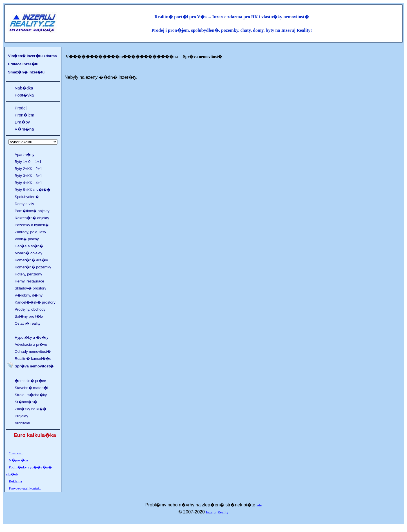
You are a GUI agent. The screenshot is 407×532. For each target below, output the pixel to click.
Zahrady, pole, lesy (30, 232)
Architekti (22, 423)
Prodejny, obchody (30, 309)
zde (259, 505)
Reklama (15, 481)
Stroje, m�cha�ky (31, 395)
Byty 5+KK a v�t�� (33, 190)
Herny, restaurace (29, 281)
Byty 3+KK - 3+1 (28, 176)
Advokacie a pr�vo (31, 344)
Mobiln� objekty (28, 253)
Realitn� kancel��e (33, 359)
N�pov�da (18, 460)
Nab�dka (24, 88)
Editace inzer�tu (23, 64)
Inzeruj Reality (217, 512)
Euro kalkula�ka (35, 435)
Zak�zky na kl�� (31, 409)
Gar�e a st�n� (29, 246)
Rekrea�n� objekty (32, 218)
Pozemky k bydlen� (32, 225)
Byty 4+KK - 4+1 (28, 183)
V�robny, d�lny (29, 295)
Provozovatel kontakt (25, 488)
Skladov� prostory (30, 288)
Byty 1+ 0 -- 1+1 (28, 162)
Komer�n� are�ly (31, 260)
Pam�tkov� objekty (32, 211)
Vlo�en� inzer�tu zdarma (33, 56)
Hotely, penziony (28, 274)
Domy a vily (24, 204)
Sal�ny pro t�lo (29, 316)
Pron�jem (25, 115)
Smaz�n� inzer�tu (26, 72)
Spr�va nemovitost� (34, 366)
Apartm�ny (25, 155)
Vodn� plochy (27, 239)
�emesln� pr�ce (30, 381)
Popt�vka (24, 95)
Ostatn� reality (28, 323)
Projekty (21, 416)
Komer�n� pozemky (33, 267)
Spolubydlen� (27, 197)
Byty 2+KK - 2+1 (28, 169)
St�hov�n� (26, 402)
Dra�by (22, 122)
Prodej (21, 108)
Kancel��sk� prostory (35, 302)
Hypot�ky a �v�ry (32, 337)
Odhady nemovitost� (33, 352)
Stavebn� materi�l (31, 388)
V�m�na (24, 129)
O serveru (16, 453)
